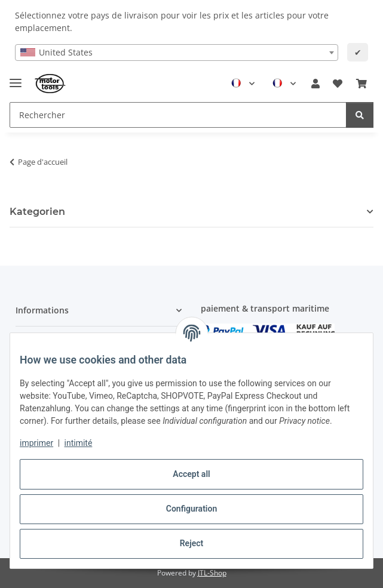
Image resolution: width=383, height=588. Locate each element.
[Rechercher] (360, 115)
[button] (315, 84)
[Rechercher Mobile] (178, 115)
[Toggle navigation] (16, 78)
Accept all (191, 474)
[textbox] (177, 53)
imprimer (36, 443)
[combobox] (177, 53)
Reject (192, 543)
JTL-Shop (212, 573)
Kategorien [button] (37, 212)
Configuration (192, 509)
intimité (79, 443)
